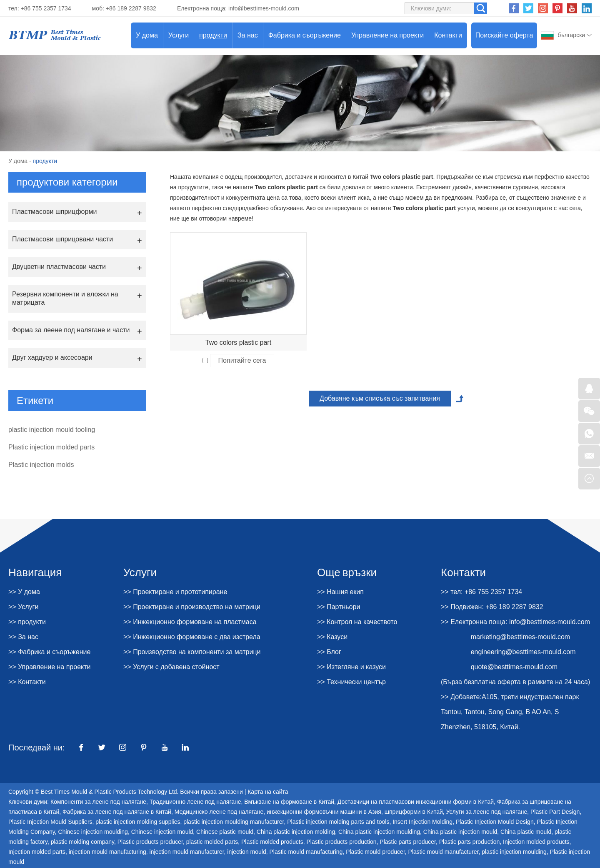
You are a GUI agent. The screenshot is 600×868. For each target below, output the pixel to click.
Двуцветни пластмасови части (59, 267)
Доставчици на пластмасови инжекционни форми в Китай (416, 802)
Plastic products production (341, 842)
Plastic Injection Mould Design (495, 822)
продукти (213, 35)
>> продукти (27, 622)
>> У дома (24, 592)
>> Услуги (23, 607)
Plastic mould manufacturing (306, 852)
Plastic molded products (272, 842)
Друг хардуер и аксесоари (52, 357)
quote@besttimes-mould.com (514, 667)
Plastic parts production (470, 842)
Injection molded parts (37, 852)
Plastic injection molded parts (51, 447)
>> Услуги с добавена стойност (171, 667)
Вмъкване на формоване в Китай (289, 802)
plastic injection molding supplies (138, 822)
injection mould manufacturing (107, 852)
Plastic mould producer (375, 852)
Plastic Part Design (555, 812)
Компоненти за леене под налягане (98, 802)
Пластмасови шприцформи (54, 212)
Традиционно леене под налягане (195, 802)
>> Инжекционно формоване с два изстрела (192, 637)
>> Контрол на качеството (357, 622)
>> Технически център (351, 682)
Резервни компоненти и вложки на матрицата (65, 298)
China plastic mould (526, 832)
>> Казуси (332, 637)
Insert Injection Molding (422, 822)
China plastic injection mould (460, 832)
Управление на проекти (387, 35)
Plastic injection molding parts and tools (338, 822)
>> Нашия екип (340, 592)
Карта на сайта (268, 792)
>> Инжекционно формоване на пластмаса (190, 622)
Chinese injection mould (162, 832)
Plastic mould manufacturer (444, 852)
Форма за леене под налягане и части (71, 330)
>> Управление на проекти (50, 667)
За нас (248, 35)
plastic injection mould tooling (52, 430)
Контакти (448, 35)
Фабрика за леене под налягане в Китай (117, 812)
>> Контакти (27, 682)
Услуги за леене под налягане (487, 812)
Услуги (179, 35)
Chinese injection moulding (93, 832)
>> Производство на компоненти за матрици (192, 652)
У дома (147, 35)
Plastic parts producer (408, 842)
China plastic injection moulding (379, 832)
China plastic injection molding (296, 832)
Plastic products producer (150, 842)
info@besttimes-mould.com (264, 8)
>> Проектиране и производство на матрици (192, 607)
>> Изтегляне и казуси (351, 667)
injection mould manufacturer (187, 852)
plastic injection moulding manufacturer (234, 822)
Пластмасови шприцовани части (62, 239)
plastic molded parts (212, 842)
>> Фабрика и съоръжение (49, 652)
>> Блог (329, 652)
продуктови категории (67, 182)
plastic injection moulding (514, 852)
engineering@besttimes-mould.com (523, 652)
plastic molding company (82, 842)
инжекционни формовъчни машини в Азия (324, 812)
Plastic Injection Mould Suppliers (50, 822)
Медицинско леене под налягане (219, 812)
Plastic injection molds (41, 465)
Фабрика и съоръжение (305, 35)
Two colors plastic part (238, 342)
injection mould (246, 852)
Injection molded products (536, 842)
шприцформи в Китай (414, 812)
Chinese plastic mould (225, 832)
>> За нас (23, 637)
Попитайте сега (242, 360)
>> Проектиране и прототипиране (175, 592)
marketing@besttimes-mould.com (521, 637)
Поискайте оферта (504, 35)
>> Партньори (339, 607)
